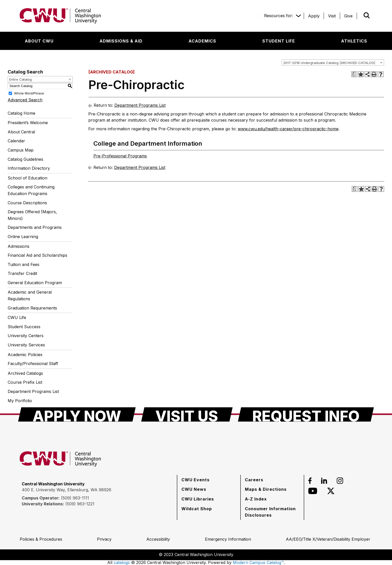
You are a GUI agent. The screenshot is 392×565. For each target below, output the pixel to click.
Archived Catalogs (25, 373)
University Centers (26, 336)
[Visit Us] (187, 414)
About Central (21, 132)
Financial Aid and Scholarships (37, 255)
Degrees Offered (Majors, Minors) (32, 215)
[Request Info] (306, 414)
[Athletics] (354, 41)
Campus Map (21, 150)
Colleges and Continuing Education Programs (31, 190)
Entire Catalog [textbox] (20, 79)
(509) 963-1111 (75, 498)
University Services (26, 345)
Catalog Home (21, 113)
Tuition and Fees (24, 264)
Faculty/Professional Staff (33, 364)
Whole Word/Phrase (29, 93)
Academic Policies (25, 355)
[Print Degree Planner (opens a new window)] (354, 74)
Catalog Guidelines (25, 159)
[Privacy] (104, 539)
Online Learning (23, 237)
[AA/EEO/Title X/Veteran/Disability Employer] (328, 539)
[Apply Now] (77, 414)
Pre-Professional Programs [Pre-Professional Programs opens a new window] (120, 156)
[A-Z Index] (256, 499)
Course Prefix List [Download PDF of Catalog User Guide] (25, 382)
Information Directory (29, 168)
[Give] (348, 16)
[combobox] (333, 62)
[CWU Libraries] (198, 499)
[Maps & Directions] (266, 489)
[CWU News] (194, 489)
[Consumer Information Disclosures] (272, 512)
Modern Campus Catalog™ (258, 562)
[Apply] (314, 16)
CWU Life (17, 317)
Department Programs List (33, 391)
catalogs (122, 562)
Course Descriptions (27, 203)
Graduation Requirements (32, 308)
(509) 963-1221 (80, 504)
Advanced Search (25, 100)
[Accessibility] (158, 539)
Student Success (24, 327)
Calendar (16, 141)
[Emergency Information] (228, 539)
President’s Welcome (28, 123)
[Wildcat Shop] (197, 509)
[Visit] (332, 16)
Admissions (19, 246)
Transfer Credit (22, 273)
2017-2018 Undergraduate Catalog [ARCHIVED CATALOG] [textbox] (329, 63)
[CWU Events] (195, 480)
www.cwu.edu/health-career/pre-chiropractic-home (288, 129)
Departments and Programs (35, 227)
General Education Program (35, 283)
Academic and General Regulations (30, 295)
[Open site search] (367, 15)
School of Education (28, 178)
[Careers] (254, 480)
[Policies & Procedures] (41, 539)
